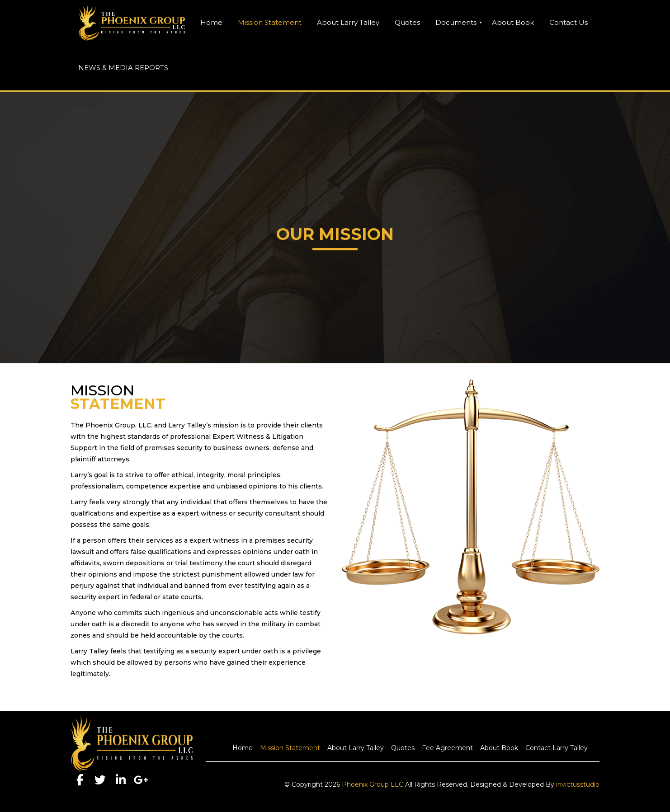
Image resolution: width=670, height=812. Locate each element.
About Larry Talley (356, 748)
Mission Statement (290, 748)
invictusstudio (578, 784)
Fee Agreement (447, 748)
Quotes (403, 748)
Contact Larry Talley (557, 748)
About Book (499, 748)
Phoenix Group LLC (373, 784)
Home (243, 748)
